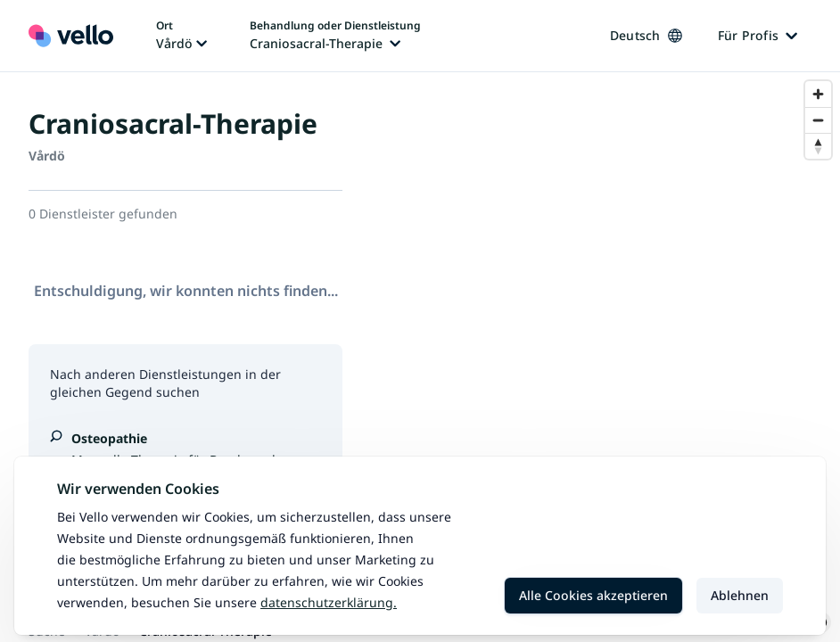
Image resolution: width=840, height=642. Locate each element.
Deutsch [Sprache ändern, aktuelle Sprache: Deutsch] (646, 35)
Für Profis (758, 35)
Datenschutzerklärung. (329, 602)
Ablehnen (740, 595)
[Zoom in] (818, 94)
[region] (605, 357)
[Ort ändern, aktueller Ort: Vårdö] (181, 36)
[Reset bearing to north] (818, 146)
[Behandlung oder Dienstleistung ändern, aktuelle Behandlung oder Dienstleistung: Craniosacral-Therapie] (335, 36)
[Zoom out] (818, 120)
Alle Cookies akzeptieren (593, 595)
